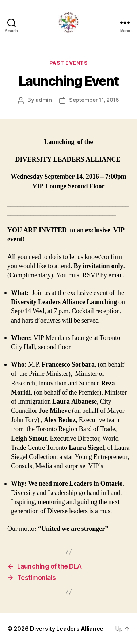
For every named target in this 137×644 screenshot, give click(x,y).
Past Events (69, 63)
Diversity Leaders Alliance (67, 629)
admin (44, 100)
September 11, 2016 (94, 100)
